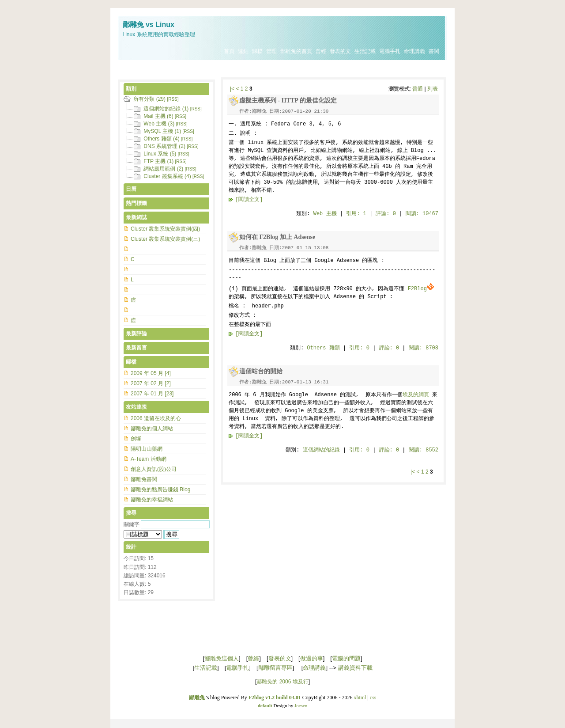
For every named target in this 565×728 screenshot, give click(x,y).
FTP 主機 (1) (158, 161)
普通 (418, 89)
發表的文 (340, 51)
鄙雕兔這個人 (222, 658)
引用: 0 (359, 348)
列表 (433, 89)
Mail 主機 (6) (158, 116)
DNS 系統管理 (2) (164, 146)
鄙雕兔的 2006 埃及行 (282, 682)
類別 (131, 89)
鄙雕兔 (197, 698)
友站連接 (136, 407)
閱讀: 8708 (424, 348)
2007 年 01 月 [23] (152, 394)
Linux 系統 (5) (160, 154)
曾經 (321, 51)
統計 (131, 547)
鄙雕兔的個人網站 (152, 428)
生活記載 (365, 51)
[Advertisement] (282, 70)
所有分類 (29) (149, 99)
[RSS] (173, 99)
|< (232, 89)
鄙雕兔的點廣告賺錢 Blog (160, 489)
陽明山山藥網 (147, 449)
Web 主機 (325, 214)
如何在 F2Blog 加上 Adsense (277, 237)
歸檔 (257, 51)
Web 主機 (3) (159, 124)
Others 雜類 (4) (161, 139)
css (373, 698)
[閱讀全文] (249, 200)
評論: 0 (386, 214)
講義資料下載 (355, 668)
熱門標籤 (136, 203)
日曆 (131, 189)
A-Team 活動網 (149, 459)
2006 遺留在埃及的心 (156, 418)
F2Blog (421, 289)
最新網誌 (136, 217)
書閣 (434, 51)
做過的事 (312, 658)
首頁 (229, 51)
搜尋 (131, 513)
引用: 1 (356, 214)
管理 (271, 51)
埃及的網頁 (416, 395)
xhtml (360, 698)
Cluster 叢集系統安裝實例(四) (165, 229)
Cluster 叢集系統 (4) (167, 176)
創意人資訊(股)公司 (154, 469)
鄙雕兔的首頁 (296, 51)
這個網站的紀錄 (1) (166, 109)
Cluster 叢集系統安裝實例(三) (165, 239)
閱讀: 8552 (424, 450)
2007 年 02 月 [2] (151, 383)
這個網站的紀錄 (321, 450)
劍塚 (136, 439)
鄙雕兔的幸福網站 (152, 500)
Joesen (301, 705)
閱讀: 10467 (422, 214)
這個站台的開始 (261, 371)
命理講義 (414, 51)
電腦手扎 (390, 51)
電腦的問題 (346, 658)
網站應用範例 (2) (163, 169)
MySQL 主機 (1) (162, 131)
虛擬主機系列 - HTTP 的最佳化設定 (288, 100)
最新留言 (136, 348)
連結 (243, 51)
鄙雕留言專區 (275, 668)
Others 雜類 (323, 348)
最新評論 (136, 334)
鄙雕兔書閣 (144, 479)
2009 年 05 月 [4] (151, 373)
